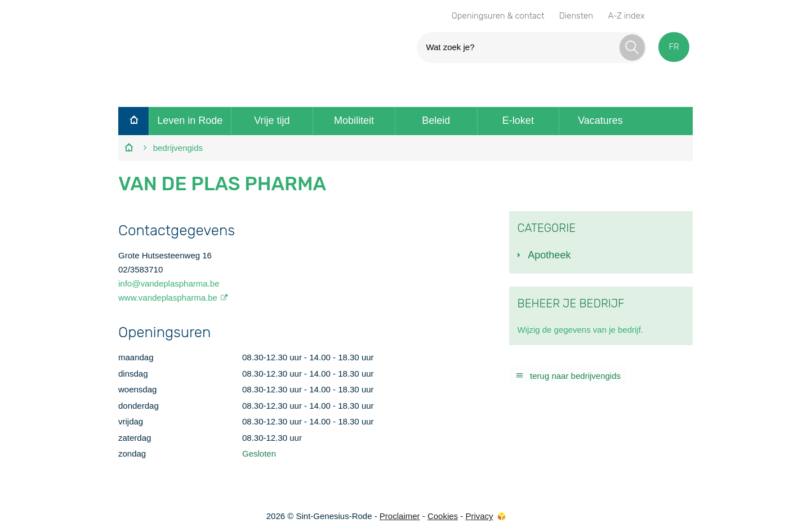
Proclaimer (400, 516)
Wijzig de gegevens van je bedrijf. (580, 330)
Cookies (443, 516)
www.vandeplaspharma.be (168, 298)
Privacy (479, 516)
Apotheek (549, 255)
